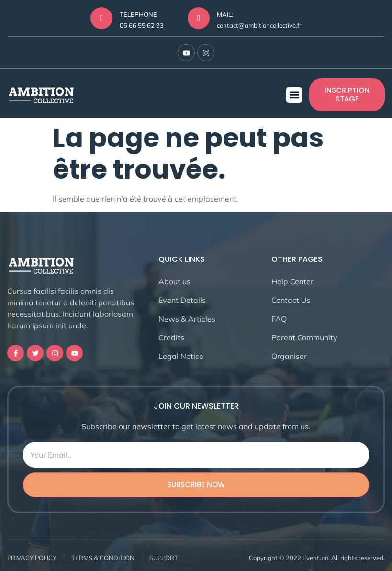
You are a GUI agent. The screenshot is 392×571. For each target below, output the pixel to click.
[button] (294, 95)
